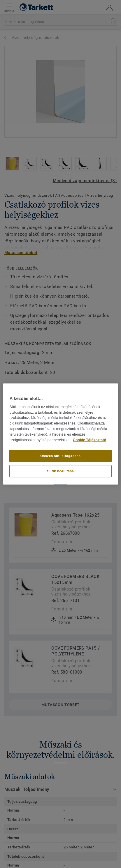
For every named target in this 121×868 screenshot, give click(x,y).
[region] (60, 434)
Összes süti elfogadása (60, 456)
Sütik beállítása (61, 471)
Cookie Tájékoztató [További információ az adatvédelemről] (90, 440)
